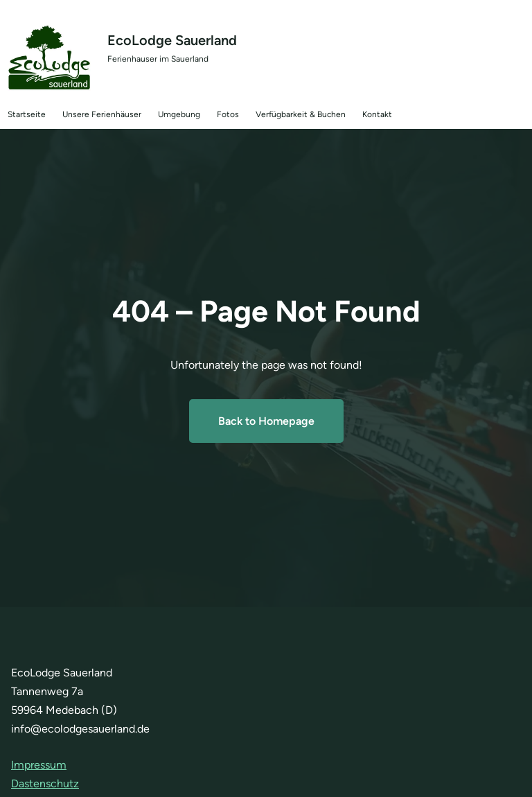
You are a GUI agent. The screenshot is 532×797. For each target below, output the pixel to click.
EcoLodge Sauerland (172, 40)
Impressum (39, 765)
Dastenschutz (45, 783)
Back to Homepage (266, 421)
